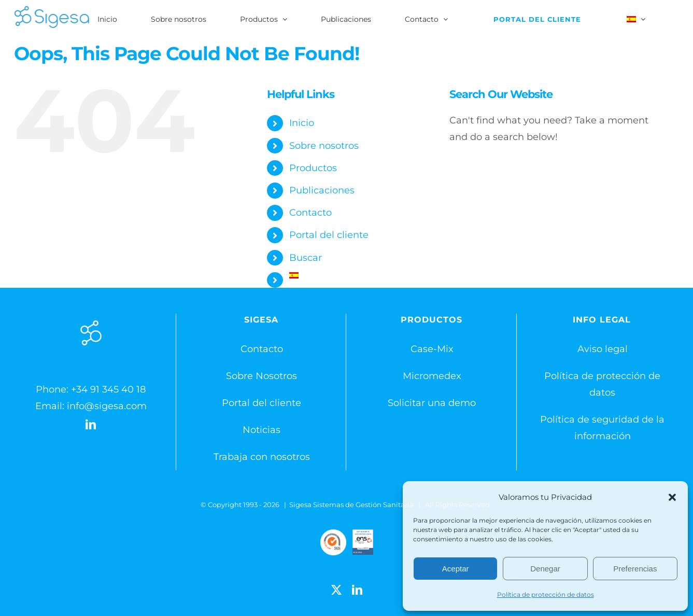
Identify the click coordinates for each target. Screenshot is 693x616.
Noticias (261, 430)
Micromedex (432, 376)
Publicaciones (322, 190)
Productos (313, 168)
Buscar (306, 258)
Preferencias (635, 569)
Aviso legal (603, 349)
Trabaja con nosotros (262, 457)
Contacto (310, 213)
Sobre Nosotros (261, 376)
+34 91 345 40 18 (108, 389)
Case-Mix (432, 349)
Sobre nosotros (324, 146)
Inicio (302, 123)
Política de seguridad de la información (602, 428)
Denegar (545, 569)
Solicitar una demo (432, 403)
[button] (672, 497)
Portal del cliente (329, 235)
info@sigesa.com (107, 406)
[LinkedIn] (91, 425)
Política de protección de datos (546, 594)
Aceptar (456, 569)
